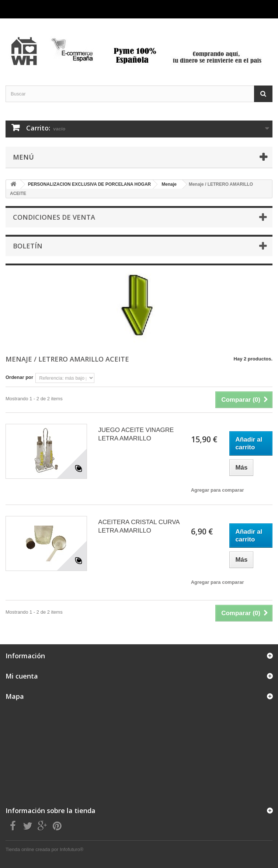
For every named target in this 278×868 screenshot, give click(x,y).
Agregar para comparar (218, 490)
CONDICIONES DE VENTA (54, 217)
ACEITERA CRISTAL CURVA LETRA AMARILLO (139, 526)
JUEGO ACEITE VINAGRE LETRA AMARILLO (136, 434)
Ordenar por (19, 377)
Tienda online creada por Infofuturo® (44, 849)
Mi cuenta (22, 676)
